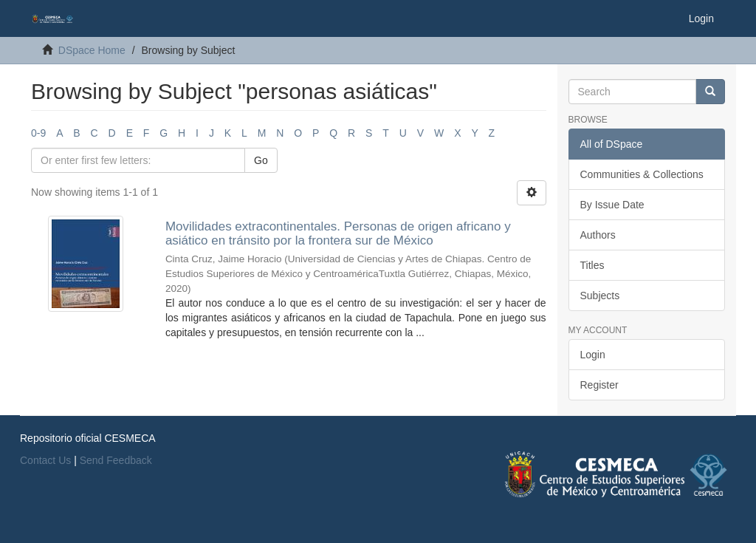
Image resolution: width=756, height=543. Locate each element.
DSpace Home (92, 50)
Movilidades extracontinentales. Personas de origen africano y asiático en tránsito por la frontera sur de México (338, 233)
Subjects (600, 296)
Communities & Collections (642, 174)
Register (599, 385)
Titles (592, 265)
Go (261, 160)
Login (593, 355)
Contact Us (45, 460)
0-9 (38, 133)
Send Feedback (116, 460)
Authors (598, 235)
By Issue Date (612, 205)
